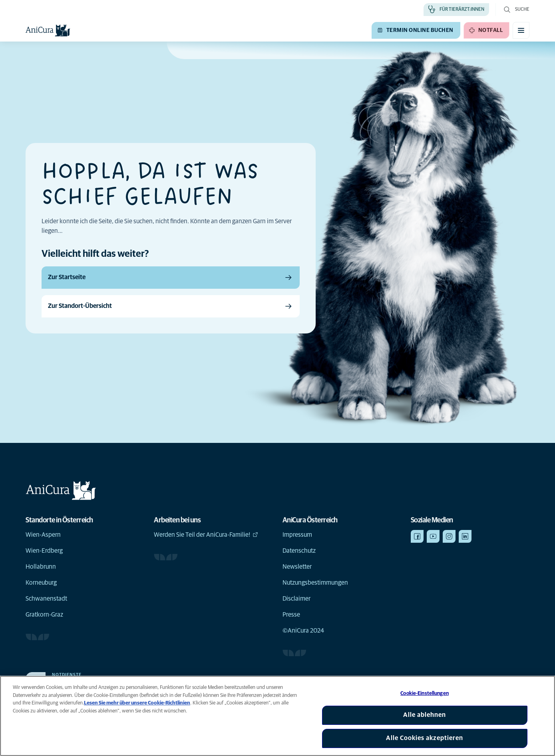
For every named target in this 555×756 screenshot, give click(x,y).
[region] (277, 716)
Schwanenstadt (46, 599)
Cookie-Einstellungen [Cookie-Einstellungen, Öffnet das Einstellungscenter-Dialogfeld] (425, 693)
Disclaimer (296, 599)
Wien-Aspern (43, 535)
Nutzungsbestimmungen (315, 583)
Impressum (297, 535)
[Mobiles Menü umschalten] (521, 30)
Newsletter (297, 567)
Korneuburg (41, 583)
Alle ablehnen (425, 715)
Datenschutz (299, 551)
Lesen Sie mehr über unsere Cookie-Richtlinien (137, 703)
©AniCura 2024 (303, 631)
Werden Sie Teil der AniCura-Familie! (206, 535)
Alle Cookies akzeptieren (425, 738)
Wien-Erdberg (44, 551)
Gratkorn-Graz (44, 615)
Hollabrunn (41, 567)
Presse (291, 615)
